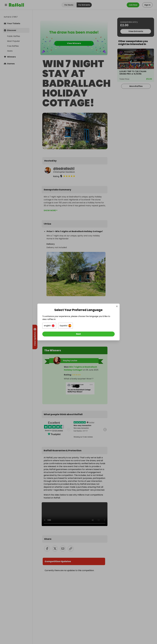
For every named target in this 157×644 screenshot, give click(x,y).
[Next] (78, 334)
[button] (51, 326)
